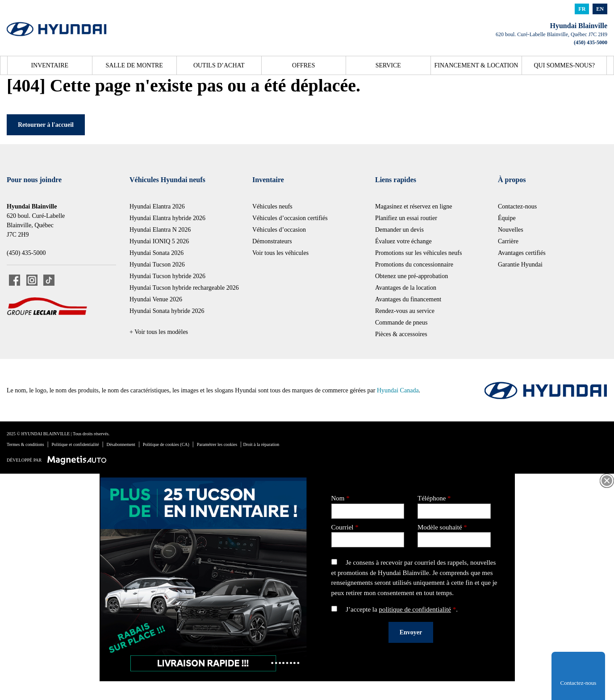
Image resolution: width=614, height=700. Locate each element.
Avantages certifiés (522, 253)
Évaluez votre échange (403, 241)
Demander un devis (399, 230)
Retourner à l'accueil (46, 125)
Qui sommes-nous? (564, 65)
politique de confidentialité (415, 609)
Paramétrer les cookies (217, 444)
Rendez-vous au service (405, 311)
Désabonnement (121, 444)
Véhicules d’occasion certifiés (290, 218)
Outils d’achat (219, 65)
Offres (303, 65)
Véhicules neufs (272, 206)
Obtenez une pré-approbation (411, 276)
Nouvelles (511, 230)
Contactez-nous (517, 206)
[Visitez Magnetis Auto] (79, 460)
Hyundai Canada (398, 390)
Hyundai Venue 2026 (156, 299)
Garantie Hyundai (520, 265)
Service (388, 65)
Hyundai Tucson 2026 (157, 265)
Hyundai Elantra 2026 (157, 206)
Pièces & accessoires (401, 334)
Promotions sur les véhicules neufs (418, 253)
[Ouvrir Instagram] (32, 280)
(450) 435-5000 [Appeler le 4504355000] (591, 42)
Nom (368, 504)
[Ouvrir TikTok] (49, 280)
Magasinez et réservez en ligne (414, 206)
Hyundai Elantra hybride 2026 (167, 218)
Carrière (508, 241)
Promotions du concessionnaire (414, 265)
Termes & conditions (25, 444)
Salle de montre (134, 65)
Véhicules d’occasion (279, 230)
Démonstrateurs (272, 241)
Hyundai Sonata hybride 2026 (167, 311)
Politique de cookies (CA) (166, 444)
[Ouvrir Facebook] (15, 280)
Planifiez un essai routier (406, 218)
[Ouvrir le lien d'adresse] (551, 34)
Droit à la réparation (261, 444)
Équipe (507, 218)
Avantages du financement (408, 299)
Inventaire (50, 65)
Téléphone (454, 504)
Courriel (368, 533)
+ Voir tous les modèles (159, 332)
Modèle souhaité (454, 533)
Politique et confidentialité (75, 444)
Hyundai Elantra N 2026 (160, 230)
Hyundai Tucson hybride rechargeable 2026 (184, 288)
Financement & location (476, 65)
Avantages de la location (406, 288)
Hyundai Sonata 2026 (157, 253)
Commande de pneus (401, 323)
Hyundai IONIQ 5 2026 (159, 241)
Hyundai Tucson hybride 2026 (167, 276)
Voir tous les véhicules (280, 253)
